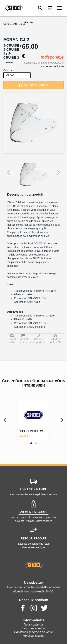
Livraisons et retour (33, 628)
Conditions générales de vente (33, 632)
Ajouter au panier (33, 85)
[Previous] (6, 420)
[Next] (61, 420)
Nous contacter (34, 625)
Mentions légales (33, 636)
